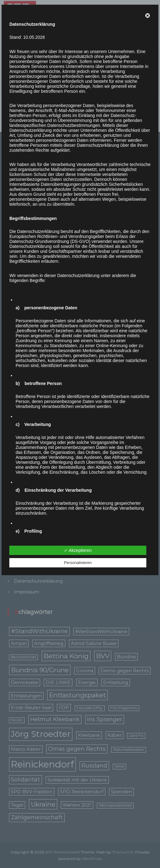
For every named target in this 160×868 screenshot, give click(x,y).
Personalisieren (78, 563)
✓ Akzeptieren (78, 550)
